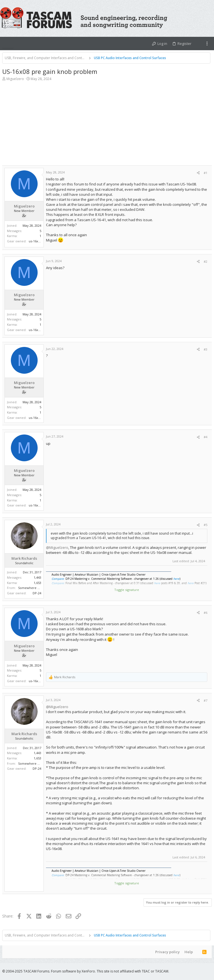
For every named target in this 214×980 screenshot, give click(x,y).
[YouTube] (209, 971)
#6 (206, 613)
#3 (206, 349)
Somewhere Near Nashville (38, 588)
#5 (206, 525)
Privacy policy (167, 952)
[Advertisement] (107, 126)
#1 (206, 173)
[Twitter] (201, 971)
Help (189, 952)
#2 (206, 261)
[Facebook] (193, 971)
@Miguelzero (57, 547)
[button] (8, 44)
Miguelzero (15, 79)
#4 (206, 437)
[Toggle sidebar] (207, 44)
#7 (206, 700)
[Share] (198, 173)
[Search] (209, 18)
